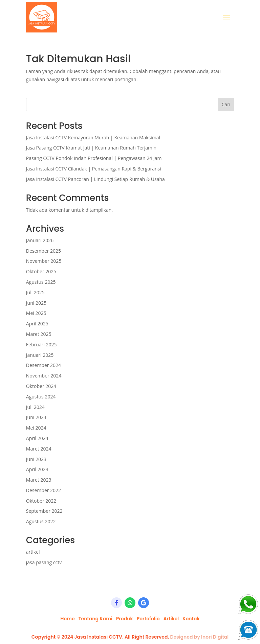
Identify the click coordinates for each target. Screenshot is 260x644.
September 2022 (44, 511)
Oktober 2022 (41, 501)
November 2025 (44, 261)
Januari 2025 (40, 355)
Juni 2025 (36, 303)
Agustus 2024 (41, 397)
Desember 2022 (44, 490)
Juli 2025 (35, 292)
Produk (125, 619)
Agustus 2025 (41, 282)
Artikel (171, 619)
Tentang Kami (95, 619)
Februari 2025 (41, 344)
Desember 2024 (44, 365)
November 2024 (44, 376)
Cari (226, 104)
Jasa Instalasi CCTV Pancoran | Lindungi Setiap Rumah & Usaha (95, 179)
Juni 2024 (36, 417)
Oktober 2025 (41, 271)
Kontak (191, 619)
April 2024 (37, 438)
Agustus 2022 (41, 521)
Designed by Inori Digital (199, 637)
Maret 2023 (39, 480)
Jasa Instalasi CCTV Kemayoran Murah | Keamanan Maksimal (93, 137)
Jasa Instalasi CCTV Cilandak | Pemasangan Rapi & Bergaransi (94, 169)
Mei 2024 (36, 428)
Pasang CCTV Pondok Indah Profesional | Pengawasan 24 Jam (94, 158)
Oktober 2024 (41, 386)
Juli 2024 (35, 407)
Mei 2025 (36, 313)
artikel (33, 552)
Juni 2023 (36, 459)
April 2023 (37, 469)
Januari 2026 (40, 240)
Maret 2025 (39, 334)
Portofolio (148, 619)
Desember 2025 (44, 251)
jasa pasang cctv (44, 562)
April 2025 (37, 324)
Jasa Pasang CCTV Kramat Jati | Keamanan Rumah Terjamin (91, 148)
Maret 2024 (39, 449)
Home (67, 619)
